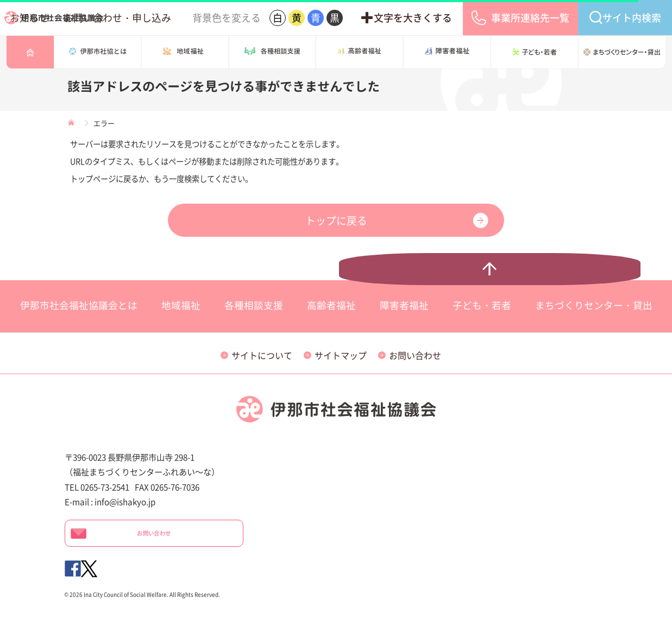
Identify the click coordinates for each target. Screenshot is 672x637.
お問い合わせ (415, 355)
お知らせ (188, 18)
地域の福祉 (185, 52)
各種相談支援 (273, 52)
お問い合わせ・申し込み (252, 18)
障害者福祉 (447, 52)
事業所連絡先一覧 (556, 18)
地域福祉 (181, 305)
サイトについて (262, 355)
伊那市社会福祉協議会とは (98, 52)
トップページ (30, 52)
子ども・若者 (535, 52)
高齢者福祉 (360, 52)
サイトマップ (341, 355)
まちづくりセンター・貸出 (622, 52)
